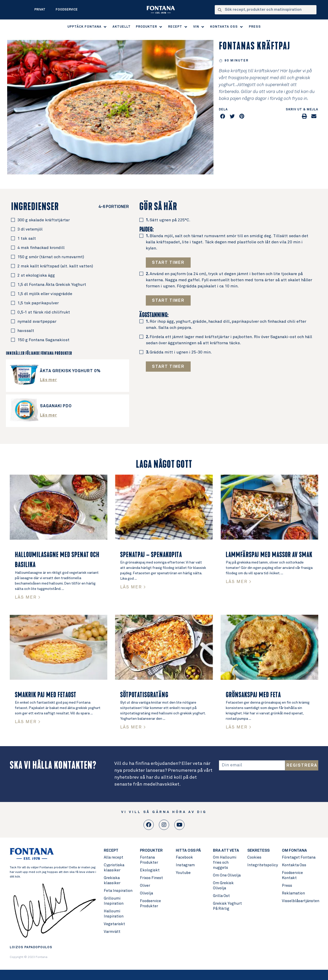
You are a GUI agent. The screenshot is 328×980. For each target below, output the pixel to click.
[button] (87, 27)
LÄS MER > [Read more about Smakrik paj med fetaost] (28, 722)
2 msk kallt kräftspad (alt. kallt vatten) (55, 266)
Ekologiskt (150, 870)
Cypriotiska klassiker (114, 868)
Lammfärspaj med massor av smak (269, 555)
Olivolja (146, 893)
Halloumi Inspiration (114, 914)
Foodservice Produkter (150, 904)
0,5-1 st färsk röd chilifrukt (44, 312)
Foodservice (67, 10)
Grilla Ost (221, 896)
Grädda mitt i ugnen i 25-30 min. (179, 352)
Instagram (185, 865)
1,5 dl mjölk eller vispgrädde (45, 294)
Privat (40, 10)
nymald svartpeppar (37, 321)
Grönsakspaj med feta (253, 695)
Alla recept (114, 857)
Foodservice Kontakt (292, 875)
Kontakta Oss (294, 865)
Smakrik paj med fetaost (46, 695)
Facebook (184, 857)
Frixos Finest (151, 878)
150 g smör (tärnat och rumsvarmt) (51, 257)
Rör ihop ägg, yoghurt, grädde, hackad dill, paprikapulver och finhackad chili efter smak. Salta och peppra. (226, 325)
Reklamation (293, 893)
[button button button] (168, 367)
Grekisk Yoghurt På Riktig (227, 906)
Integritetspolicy (262, 865)
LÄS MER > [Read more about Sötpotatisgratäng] (133, 727)
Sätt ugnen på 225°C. (168, 220)
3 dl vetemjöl (30, 229)
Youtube (183, 873)
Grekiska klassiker (112, 880)
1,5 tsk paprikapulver (38, 303)
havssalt (26, 331)
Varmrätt (112, 932)
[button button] (168, 300)
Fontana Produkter (149, 860)
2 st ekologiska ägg (36, 275)
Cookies (254, 857)
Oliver (145, 886)
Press (287, 886)
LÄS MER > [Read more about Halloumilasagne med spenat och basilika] (28, 597)
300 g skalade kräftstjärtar (44, 220)
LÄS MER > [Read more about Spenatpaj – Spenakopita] (133, 587)
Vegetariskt (114, 924)
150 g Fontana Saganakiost (43, 340)
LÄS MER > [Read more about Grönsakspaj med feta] (239, 727)
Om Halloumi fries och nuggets (225, 863)
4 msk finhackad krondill (41, 248)
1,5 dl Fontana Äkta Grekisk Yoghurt (52, 285)
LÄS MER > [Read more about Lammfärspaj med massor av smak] (239, 582)
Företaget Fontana (299, 857)
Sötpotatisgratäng (144, 695)
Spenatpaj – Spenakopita (151, 555)
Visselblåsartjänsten (300, 901)
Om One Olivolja (227, 875)
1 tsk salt (27, 238)
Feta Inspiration (118, 891)
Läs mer (49, 380)
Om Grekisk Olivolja (223, 886)
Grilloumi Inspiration (114, 901)
